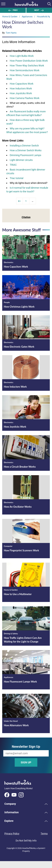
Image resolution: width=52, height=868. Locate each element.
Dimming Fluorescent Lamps (25, 155)
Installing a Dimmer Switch (24, 146)
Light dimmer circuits (21, 160)
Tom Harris (11, 33)
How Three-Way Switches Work (27, 66)
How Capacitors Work (22, 84)
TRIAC (13, 165)
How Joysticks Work (21, 93)
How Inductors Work (21, 88)
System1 (42, 848)
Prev (13, 10)
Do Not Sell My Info (26, 841)
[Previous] (19, 201)
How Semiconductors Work (25, 70)
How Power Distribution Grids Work (29, 61)
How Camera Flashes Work (25, 98)
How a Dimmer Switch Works (26, 150)
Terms (44, 834)
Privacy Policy (12, 834)
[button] (26, 804)
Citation (26, 217)
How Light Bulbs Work (22, 56)
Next (39, 10)
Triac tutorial (17, 178)
